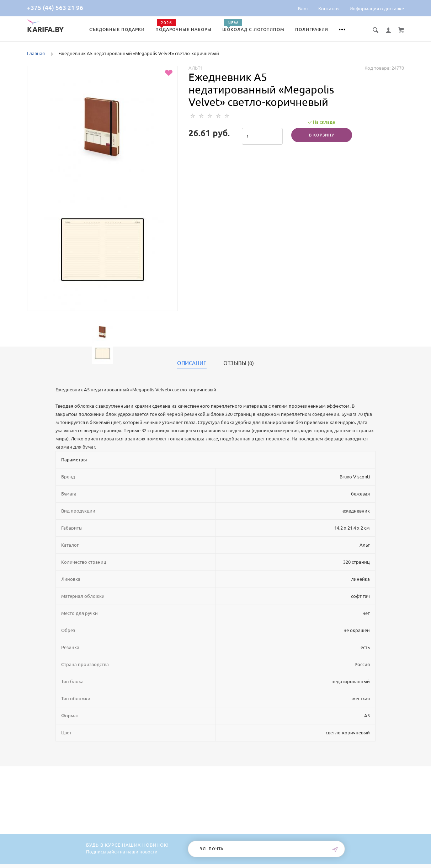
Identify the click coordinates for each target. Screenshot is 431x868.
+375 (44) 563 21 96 (55, 8)
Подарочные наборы (183, 29)
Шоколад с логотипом (253, 29)
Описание (192, 363)
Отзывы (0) (239, 363)
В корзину (322, 135)
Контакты (329, 9)
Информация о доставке (377, 9)
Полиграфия (312, 29)
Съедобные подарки (117, 29)
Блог (303, 9)
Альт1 (196, 68)
